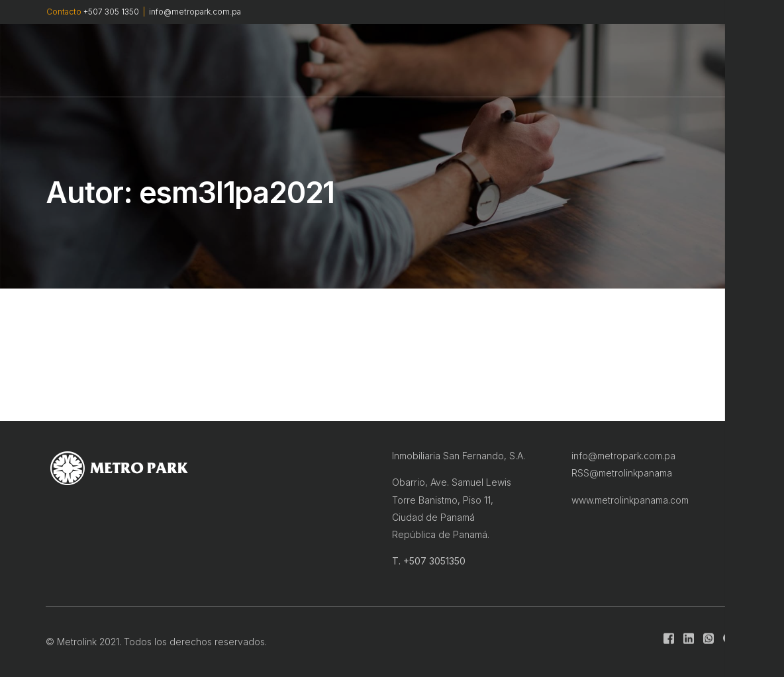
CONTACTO (522, 61)
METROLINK (266, 60)
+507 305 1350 (111, 12)
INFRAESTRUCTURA (435, 60)
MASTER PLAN (341, 60)
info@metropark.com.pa (195, 12)
